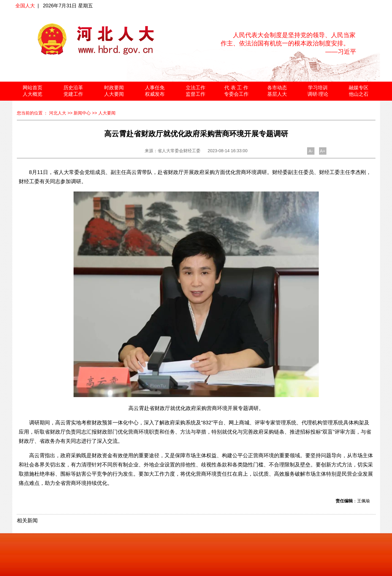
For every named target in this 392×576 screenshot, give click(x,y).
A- (311, 151)
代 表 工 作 (236, 88)
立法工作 (196, 88)
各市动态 (277, 88)
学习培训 (318, 88)
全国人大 (25, 6)
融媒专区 (359, 88)
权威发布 (155, 94)
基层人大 (277, 94)
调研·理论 (318, 94)
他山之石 (359, 94)
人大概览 (32, 94)
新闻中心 (82, 113)
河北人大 (58, 113)
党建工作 (73, 94)
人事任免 (155, 88)
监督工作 (196, 94)
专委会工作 (236, 94)
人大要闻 (114, 94)
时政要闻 (114, 88)
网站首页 (32, 88)
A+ (323, 151)
